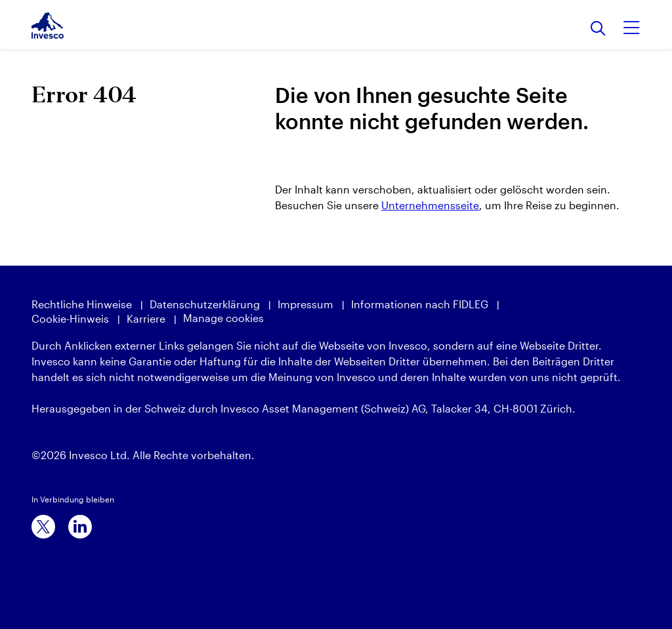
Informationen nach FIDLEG (420, 304)
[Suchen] (598, 29)
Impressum (305, 304)
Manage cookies (223, 318)
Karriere (146, 318)
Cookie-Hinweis (70, 318)
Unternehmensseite (430, 205)
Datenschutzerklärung (205, 304)
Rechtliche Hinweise (82, 304)
